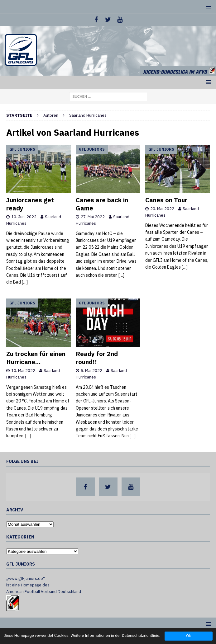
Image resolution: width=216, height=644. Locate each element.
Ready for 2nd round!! (97, 358)
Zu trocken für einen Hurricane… (36, 358)
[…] (25, 282)
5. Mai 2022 (91, 371)
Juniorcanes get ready (30, 204)
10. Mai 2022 (23, 371)
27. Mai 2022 (93, 217)
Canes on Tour (166, 200)
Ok (188, 636)
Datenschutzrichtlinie (141, 635)
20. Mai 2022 (162, 209)
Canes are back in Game (102, 204)
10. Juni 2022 (24, 217)
